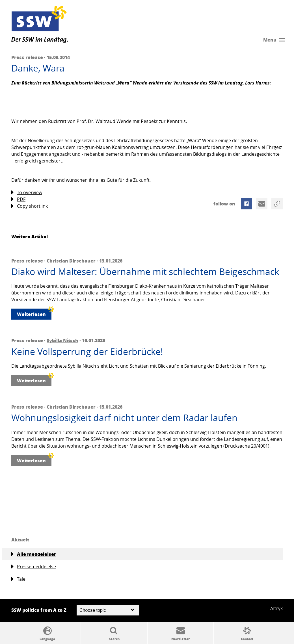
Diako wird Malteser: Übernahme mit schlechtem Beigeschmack (145, 272)
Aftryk (276, 608)
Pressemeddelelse (34, 567)
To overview (27, 193)
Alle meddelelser (34, 554)
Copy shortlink (30, 206)
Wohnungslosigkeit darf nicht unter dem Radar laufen (124, 418)
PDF (18, 199)
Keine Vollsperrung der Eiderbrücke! (87, 352)
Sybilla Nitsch (62, 340)
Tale (18, 579)
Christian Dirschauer (71, 261)
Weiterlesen (34, 313)
